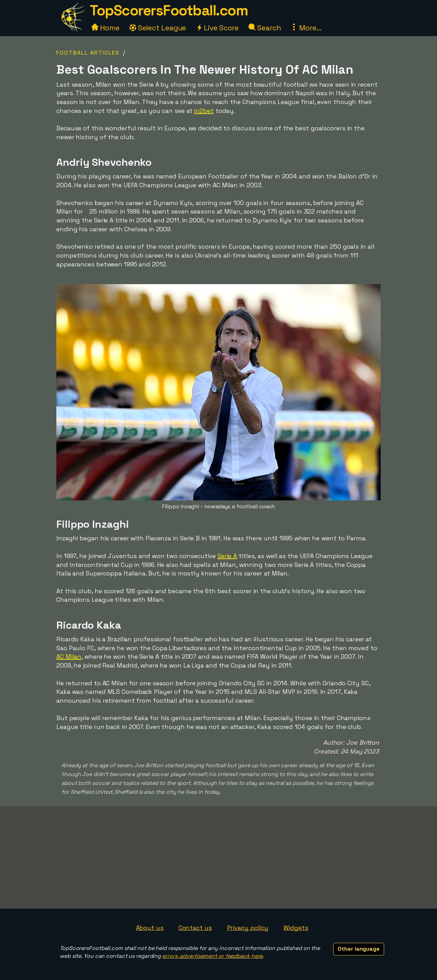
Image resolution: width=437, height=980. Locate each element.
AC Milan (69, 656)
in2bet (204, 111)
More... (306, 28)
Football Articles (88, 53)
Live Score (217, 28)
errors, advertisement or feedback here (212, 956)
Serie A (227, 556)
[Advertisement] (218, 858)
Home (105, 28)
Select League (158, 28)
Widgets (296, 928)
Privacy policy (248, 928)
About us (150, 928)
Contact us (195, 928)
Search (265, 28)
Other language (359, 949)
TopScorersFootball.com (169, 10)
